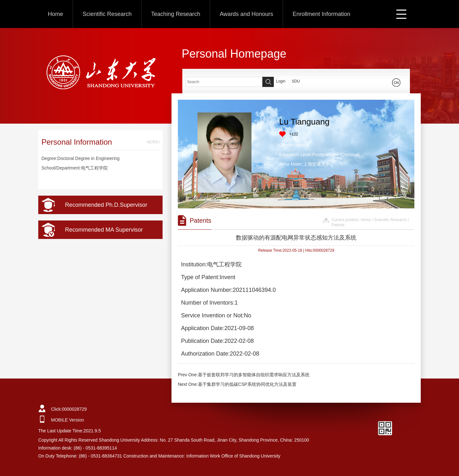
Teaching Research (176, 14)
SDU (296, 81)
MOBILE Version (68, 420)
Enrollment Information (321, 14)
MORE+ (154, 142)
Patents (338, 225)
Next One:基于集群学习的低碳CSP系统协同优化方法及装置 (237, 384)
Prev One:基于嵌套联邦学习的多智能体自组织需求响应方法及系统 (244, 375)
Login (281, 81)
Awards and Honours (246, 14)
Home (55, 14)
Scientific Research (107, 14)
